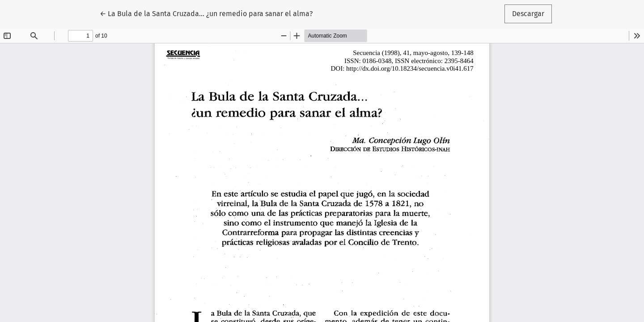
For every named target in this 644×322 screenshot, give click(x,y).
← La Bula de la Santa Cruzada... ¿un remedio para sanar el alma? (206, 13)
